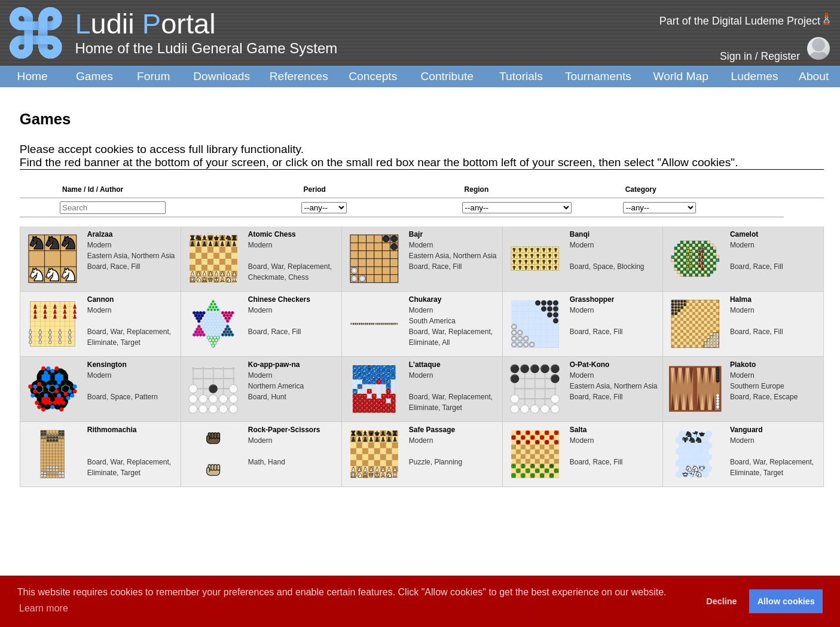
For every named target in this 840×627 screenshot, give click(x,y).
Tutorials (521, 76)
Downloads (222, 76)
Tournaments (598, 76)
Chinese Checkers (279, 299)
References (299, 76)
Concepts (373, 76)
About (814, 76)
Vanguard (746, 430)
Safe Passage (432, 430)
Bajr (416, 234)
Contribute (447, 76)
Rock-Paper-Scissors (284, 430)
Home (33, 76)
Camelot (744, 234)
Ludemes (755, 76)
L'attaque (425, 365)
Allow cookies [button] (786, 601)
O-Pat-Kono (590, 365)
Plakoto (743, 365)
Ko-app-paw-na (274, 365)
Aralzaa (100, 234)
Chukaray (425, 299)
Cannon (101, 299)
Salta (578, 430)
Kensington (107, 365)
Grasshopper (592, 299)
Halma (741, 299)
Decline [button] (721, 601)
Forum (153, 76)
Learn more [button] (44, 608)
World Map (681, 76)
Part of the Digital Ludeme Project (740, 21)
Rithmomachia (112, 430)
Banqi (580, 234)
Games (94, 76)
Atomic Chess (272, 234)
